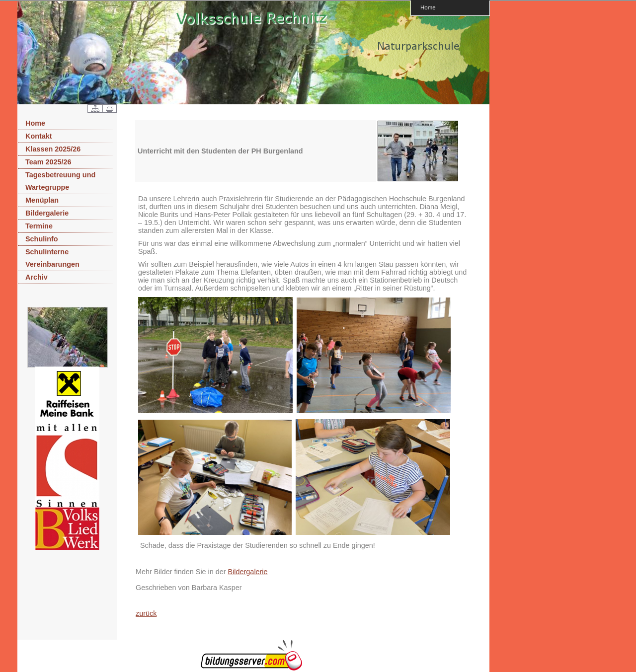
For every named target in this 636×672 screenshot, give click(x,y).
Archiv (37, 277)
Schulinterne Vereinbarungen (52, 258)
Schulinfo (42, 239)
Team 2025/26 (48, 162)
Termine (39, 226)
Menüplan (42, 200)
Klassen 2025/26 (53, 149)
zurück (146, 613)
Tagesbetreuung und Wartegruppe (60, 181)
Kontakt (39, 136)
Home (428, 7)
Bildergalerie (47, 213)
